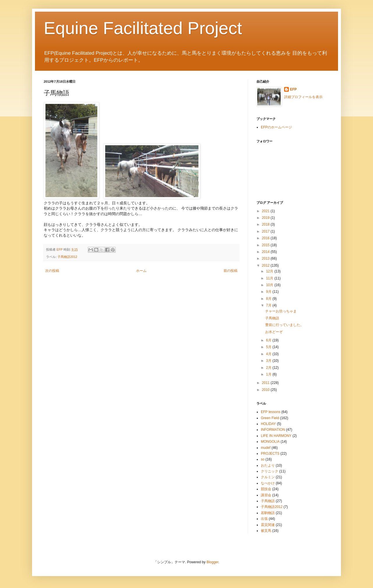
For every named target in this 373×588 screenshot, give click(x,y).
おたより (268, 465)
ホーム (141, 271)
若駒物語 (268, 513)
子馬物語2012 (67, 257)
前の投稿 (231, 271)
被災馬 (266, 531)
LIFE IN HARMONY (276, 436)
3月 (269, 361)
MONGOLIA (270, 442)
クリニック (270, 471)
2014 (266, 252)
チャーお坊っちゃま (281, 311)
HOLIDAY (268, 424)
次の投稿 (52, 271)
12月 (270, 271)
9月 (269, 292)
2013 (266, 258)
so (263, 459)
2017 (266, 231)
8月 (269, 299)
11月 (270, 278)
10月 (270, 285)
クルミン (268, 477)
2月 (269, 368)
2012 (266, 265)
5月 (269, 347)
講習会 (266, 495)
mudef (266, 448)
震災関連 (268, 525)
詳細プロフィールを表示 (303, 97)
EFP (293, 89)
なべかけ (268, 483)
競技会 (266, 489)
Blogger (213, 562)
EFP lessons (271, 412)
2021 (266, 211)
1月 (269, 374)
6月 (269, 340)
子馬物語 (272, 318)
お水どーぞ (274, 332)
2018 (266, 224)
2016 (266, 238)
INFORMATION (273, 430)
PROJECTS (270, 454)
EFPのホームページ (276, 127)
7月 (269, 305)
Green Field (270, 418)
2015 (266, 245)
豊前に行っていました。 (284, 325)
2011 (266, 383)
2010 (266, 390)
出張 (264, 519)
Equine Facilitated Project (143, 28)
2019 (266, 218)
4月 (269, 354)
